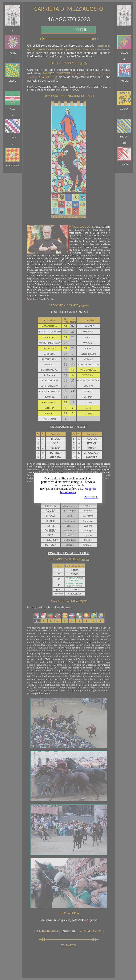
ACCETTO (91, 497)
